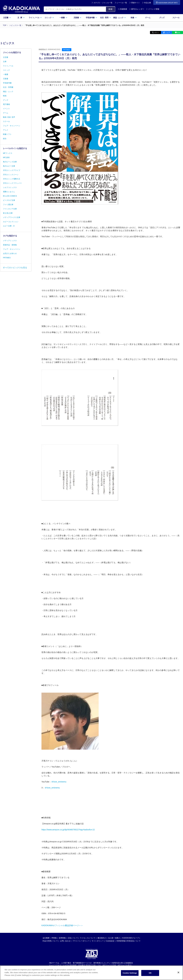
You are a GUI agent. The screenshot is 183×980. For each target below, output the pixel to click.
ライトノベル (35, 18)
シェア (168, 33)
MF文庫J (6, 158)
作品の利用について (50, 941)
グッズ (162, 18)
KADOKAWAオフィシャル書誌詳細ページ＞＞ (62, 925)
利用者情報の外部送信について (129, 941)
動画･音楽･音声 (9, 117)
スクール (176, 18)
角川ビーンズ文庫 (10, 162)
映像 (134, 18)
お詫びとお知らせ (10, 253)
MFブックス (8, 153)
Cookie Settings (130, 973)
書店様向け (102, 938)
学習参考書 (91, 18)
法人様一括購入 (114, 938)
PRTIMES (67, 50)
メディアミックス (10, 241)
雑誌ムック (120, 18)
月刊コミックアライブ (12, 170)
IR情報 (54, 938)
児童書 (77, 18)
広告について (73, 938)
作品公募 (148, 3)
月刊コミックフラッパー (12, 183)
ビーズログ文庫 (9, 200)
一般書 (63, 18)
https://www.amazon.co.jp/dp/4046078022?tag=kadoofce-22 (68, 830)
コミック (49, 18)
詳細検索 (122, 9)
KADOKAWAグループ (131, 938)
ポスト (157, 33)
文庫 (5, 62)
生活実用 (106, 18)
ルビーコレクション (11, 222)
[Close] (178, 973)
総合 (5, 139)
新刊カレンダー (137, 9)
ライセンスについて (88, 938)
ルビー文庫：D (9, 226)
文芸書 (7, 18)
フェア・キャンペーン (12, 126)
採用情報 (62, 938)
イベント (6, 109)
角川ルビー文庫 (9, 166)
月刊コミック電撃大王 (12, 179)
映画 (5, 96)
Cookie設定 (110, 941)
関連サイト (136, 3)
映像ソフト (7, 134)
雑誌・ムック (8, 92)
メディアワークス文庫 (12, 217)
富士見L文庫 (8, 213)
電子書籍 (6, 104)
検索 (111, 9)
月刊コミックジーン (11, 175)
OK (150, 973)
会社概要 (46, 938)
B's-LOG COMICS (10, 196)
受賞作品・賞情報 (10, 245)
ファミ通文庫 (8, 205)
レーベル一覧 (122, 3)
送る (179, 33)
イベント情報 (153, 9)
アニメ (6, 130)
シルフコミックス (10, 187)
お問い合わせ (65, 941)
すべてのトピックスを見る (15, 268)
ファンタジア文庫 (10, 209)
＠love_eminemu (59, 782)
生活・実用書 (8, 87)
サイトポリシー (98, 941)
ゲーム (148, 18)
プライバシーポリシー (81, 941)
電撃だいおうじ (9, 192)
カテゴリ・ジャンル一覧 (103, 3)
